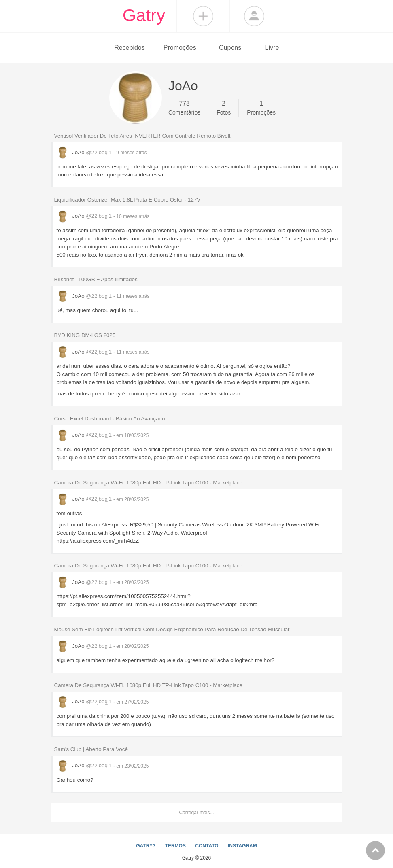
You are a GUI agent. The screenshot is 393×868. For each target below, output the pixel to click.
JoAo (85, 152)
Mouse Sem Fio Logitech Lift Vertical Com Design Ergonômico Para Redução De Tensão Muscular (172, 629)
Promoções (180, 48)
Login (254, 16)
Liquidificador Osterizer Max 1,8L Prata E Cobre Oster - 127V (127, 200)
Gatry (144, 15)
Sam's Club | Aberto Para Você (91, 749)
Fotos (224, 107)
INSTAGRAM (242, 846)
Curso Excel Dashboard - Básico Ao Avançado (110, 419)
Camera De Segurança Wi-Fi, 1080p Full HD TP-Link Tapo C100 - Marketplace (148, 483)
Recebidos (130, 48)
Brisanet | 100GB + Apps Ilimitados (96, 279)
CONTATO (207, 846)
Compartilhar (203, 16)
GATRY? (146, 846)
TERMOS (175, 846)
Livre (272, 48)
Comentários (184, 107)
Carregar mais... (196, 813)
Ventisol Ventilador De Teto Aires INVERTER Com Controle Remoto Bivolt (142, 136)
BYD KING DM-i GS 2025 (85, 335)
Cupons (230, 48)
